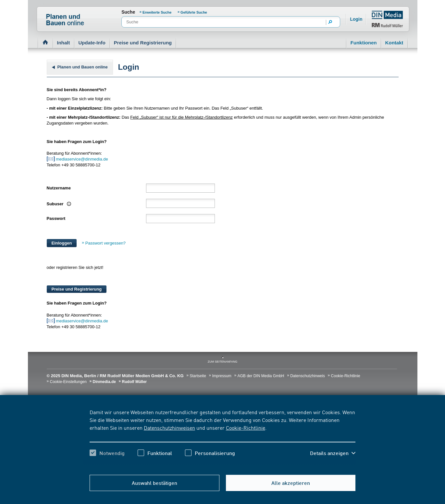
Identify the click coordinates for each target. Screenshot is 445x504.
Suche (128, 12)
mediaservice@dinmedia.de (82, 159)
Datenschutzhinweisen (169, 427)
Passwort (56, 218)
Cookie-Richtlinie (246, 427)
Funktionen (364, 43)
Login (356, 19)
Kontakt (394, 43)
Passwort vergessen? (105, 243)
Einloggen (62, 243)
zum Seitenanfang (223, 362)
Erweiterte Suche (157, 12)
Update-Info (92, 43)
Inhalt (64, 43)
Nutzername (59, 188)
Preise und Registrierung (143, 43)
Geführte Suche (194, 12)
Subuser (58, 204)
